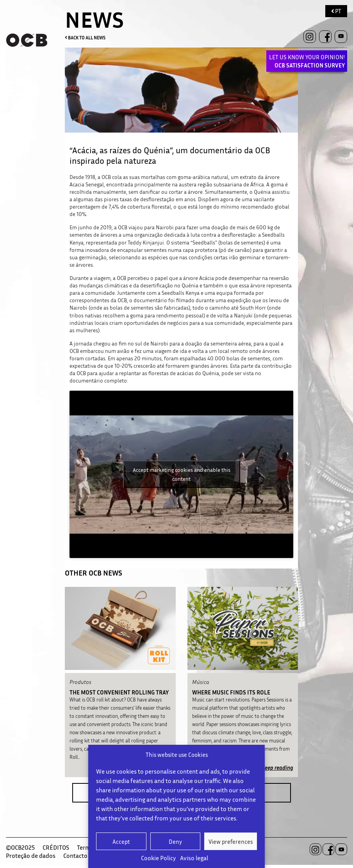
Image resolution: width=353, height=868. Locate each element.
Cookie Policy (159, 858)
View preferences (231, 841)
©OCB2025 (20, 847)
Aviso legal (194, 858)
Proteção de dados (31, 856)
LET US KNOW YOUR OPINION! (307, 61)
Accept (121, 841)
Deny (175, 841)
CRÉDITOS (56, 847)
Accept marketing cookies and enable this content (182, 474)
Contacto (75, 856)
